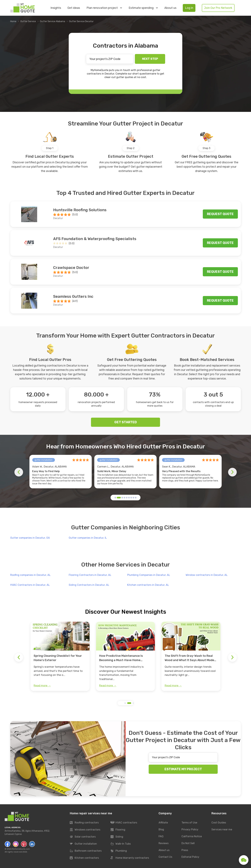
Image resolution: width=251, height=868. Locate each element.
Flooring (118, 830)
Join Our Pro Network (218, 8)
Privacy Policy (190, 829)
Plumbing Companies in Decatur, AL (149, 575)
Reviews (164, 843)
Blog (161, 829)
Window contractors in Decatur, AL (207, 575)
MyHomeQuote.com (21, 849)
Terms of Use (189, 823)
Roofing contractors (84, 823)
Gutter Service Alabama (52, 21)
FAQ (161, 836)
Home (13, 21)
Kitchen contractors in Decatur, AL (148, 585)
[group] (60, 656)
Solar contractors (83, 837)
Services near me (222, 829)
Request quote (220, 214)
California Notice (192, 836)
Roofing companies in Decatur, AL (30, 575)
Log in (189, 8)
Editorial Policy (190, 857)
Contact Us (165, 857)
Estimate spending (143, 8)
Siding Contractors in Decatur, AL (89, 585)
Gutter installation (83, 844)
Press (185, 850)
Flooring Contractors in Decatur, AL (90, 575)
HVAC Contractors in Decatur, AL (30, 585)
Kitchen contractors (84, 858)
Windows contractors (85, 830)
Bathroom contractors (86, 851)
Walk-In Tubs (121, 844)
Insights (56, 8)
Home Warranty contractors (130, 858)
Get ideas (74, 8)
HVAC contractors (124, 823)
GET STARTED (126, 422)
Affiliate (163, 823)
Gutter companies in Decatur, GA (30, 538)
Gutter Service (28, 21)
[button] (115, 498)
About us (170, 8)
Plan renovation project (104, 8)
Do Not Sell (188, 843)
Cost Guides (219, 823)
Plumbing (119, 851)
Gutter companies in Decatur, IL (88, 538)
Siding (117, 837)
